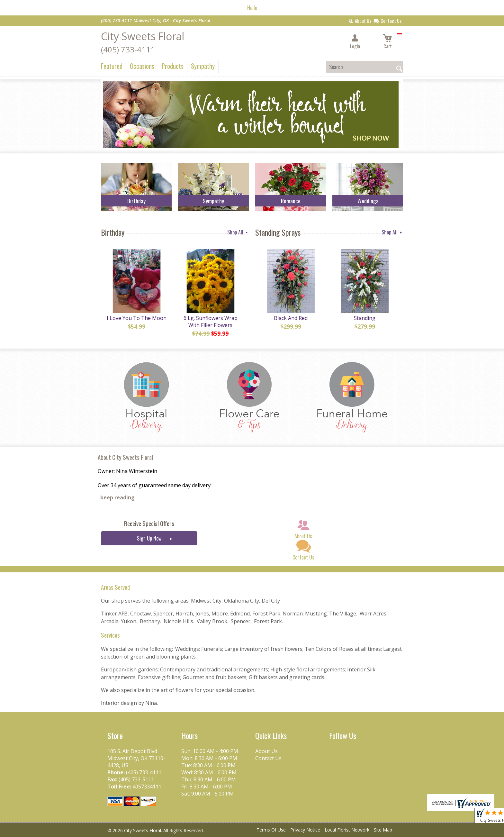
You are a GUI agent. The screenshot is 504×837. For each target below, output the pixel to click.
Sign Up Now (149, 539)
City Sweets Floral (143, 36)
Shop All (238, 232)
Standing (365, 318)
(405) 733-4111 (128, 49)
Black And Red (291, 318)
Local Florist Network (347, 830)
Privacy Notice (305, 830)
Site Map (383, 830)
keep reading (117, 498)
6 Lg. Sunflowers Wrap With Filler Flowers (210, 322)
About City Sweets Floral (125, 458)
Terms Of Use (271, 830)
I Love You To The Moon (136, 318)
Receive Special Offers (149, 524)
